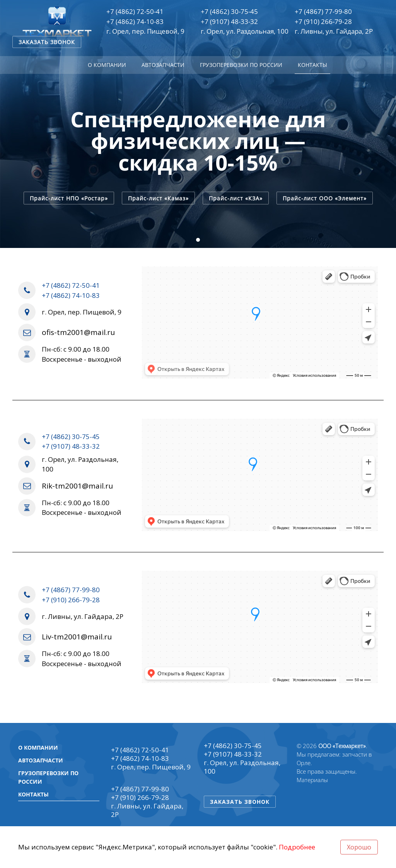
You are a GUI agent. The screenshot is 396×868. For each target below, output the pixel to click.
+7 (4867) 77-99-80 (323, 11)
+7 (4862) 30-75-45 (229, 11)
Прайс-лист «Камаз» (158, 198)
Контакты (312, 65)
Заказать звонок (47, 42)
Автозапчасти (163, 65)
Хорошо (359, 847)
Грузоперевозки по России (241, 65)
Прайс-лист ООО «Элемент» (325, 198)
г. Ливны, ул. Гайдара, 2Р (334, 31)
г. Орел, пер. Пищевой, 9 (145, 31)
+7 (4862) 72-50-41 (135, 11)
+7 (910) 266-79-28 (323, 21)
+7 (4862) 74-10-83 (135, 21)
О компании (107, 65)
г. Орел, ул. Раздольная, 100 (245, 31)
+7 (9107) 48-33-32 (229, 21)
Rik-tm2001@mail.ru (77, 486)
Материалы (312, 780)
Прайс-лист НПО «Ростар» (69, 198)
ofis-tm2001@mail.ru (78, 332)
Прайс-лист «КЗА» (236, 198)
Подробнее (297, 847)
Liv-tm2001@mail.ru (77, 637)
